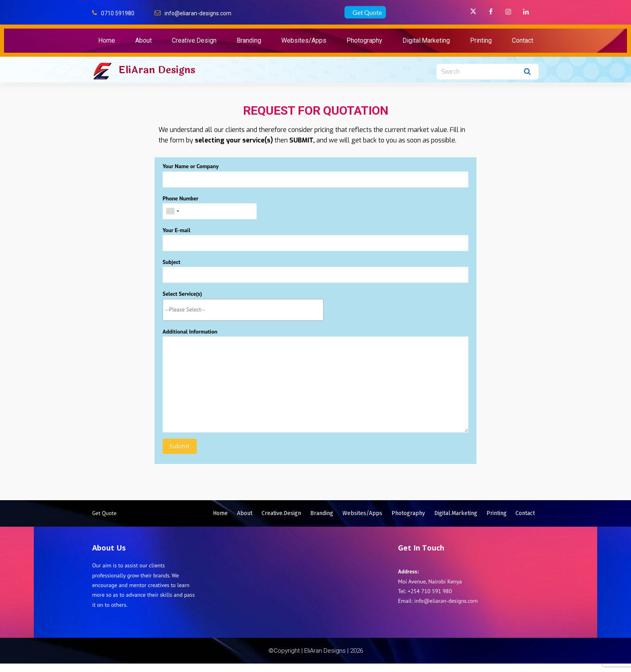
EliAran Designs (157, 70)
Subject (315, 270)
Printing (481, 40)
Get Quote (367, 12)
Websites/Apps (304, 40)
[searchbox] (243, 309)
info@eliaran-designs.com (198, 13)
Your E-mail (315, 238)
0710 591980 (118, 13)
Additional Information (315, 379)
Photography (364, 40)
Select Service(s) (243, 301)
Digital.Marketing (426, 40)
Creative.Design (194, 40)
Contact (523, 40)
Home (107, 40)
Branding (249, 40)
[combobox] (243, 309)
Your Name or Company (315, 175)
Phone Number (210, 205)
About (143, 40)
